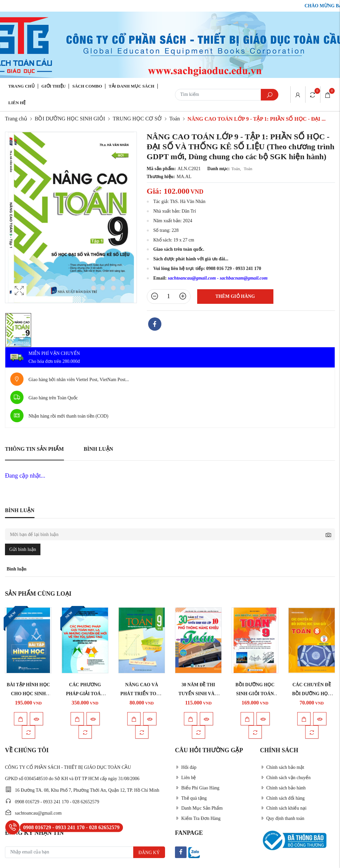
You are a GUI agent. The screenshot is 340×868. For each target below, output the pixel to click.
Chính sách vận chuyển (285, 778)
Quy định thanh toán (282, 818)
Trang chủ (22, 86)
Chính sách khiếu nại (283, 808)
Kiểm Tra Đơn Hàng (198, 818)
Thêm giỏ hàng (235, 296)
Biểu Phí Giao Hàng (197, 788)
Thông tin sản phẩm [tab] (34, 449)
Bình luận (99, 449)
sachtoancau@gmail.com (192, 278)
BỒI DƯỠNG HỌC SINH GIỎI (70, 119)
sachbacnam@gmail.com (244, 278)
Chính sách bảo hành (283, 788)
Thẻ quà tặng (191, 798)
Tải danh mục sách (132, 86)
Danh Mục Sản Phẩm (199, 808)
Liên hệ (17, 103)
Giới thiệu (54, 86)
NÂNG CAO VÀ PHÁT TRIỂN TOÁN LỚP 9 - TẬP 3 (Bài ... (142, 694)
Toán (175, 119)
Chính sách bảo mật (282, 767)
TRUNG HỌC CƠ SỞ (137, 119)
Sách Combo (87, 86)
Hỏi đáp (186, 767)
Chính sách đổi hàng (283, 798)
